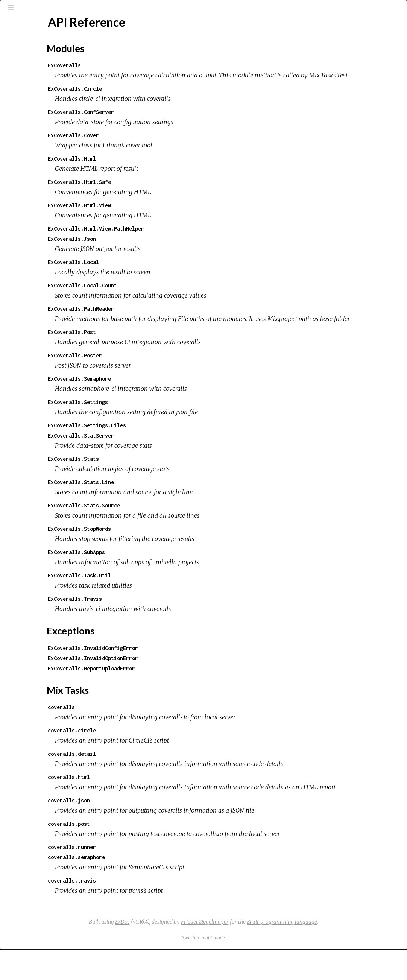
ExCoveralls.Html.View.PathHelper (184, 239)
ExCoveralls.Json (159, 249)
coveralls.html (156, 797)
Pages (27, 62)
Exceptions (35, 82)
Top (33, 126)
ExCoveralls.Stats (161, 479)
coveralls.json (156, 831)
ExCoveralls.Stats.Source (172, 526)
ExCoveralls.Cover (161, 145)
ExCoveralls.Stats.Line (169, 502)
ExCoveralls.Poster (162, 376)
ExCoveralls (152, 65)
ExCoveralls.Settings (166, 422)
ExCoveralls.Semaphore (167, 399)
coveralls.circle (159, 751)
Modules (31, 72)
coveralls (149, 727)
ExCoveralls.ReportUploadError (179, 689)
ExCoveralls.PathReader (169, 319)
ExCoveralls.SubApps (164, 572)
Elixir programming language (338, 952)
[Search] (51, 42)
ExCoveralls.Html (159, 169)
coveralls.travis (159, 911)
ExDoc (179, 952)
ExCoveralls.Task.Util (167, 596)
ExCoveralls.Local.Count (170, 296)
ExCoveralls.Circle (162, 99)
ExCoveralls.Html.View (167, 215)
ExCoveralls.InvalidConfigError (181, 668)
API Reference (37, 113)
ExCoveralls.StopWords (167, 549)
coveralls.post (156, 854)
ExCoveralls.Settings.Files (175, 446)
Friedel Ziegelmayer (261, 952)
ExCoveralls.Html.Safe (167, 192)
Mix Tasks (32, 92)
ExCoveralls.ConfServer (169, 122)
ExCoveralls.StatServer (169, 456)
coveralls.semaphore (164, 888)
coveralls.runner (159, 877)
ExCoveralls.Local (161, 272)
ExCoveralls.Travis (162, 619)
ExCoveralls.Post (159, 352)
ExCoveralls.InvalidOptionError (181, 678)
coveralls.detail (159, 774)
